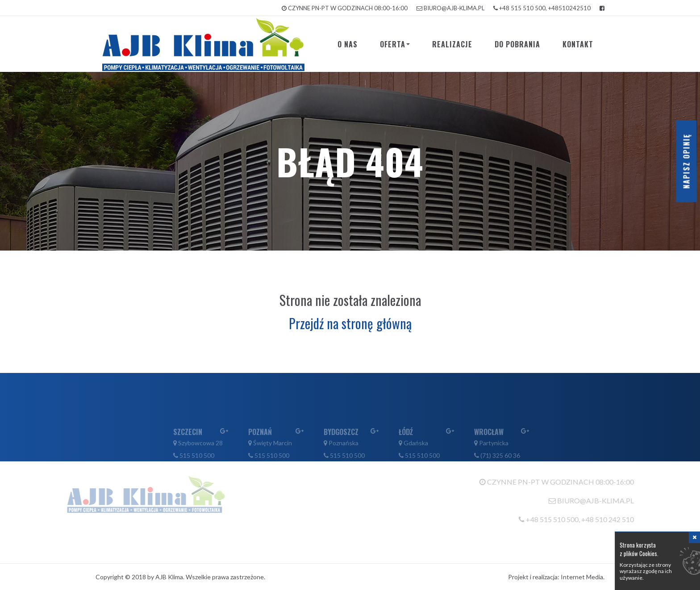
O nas (348, 44)
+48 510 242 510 (622, 519)
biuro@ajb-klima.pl (454, 8)
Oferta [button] (395, 44)
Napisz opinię (687, 161)
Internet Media (582, 577)
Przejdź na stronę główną (350, 323)
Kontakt (578, 44)
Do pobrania (517, 44)
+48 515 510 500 (522, 8)
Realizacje (452, 44)
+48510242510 (569, 8)
